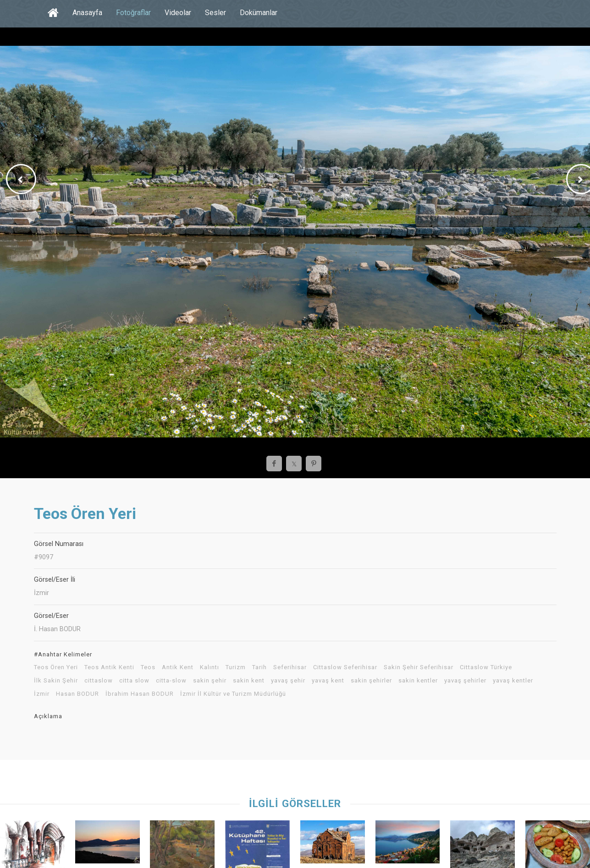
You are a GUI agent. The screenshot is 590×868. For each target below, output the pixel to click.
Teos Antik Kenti (109, 667)
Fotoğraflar (133, 13)
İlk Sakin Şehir (56, 681)
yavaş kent (328, 681)
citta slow (134, 681)
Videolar (178, 13)
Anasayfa (87, 13)
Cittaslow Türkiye (486, 667)
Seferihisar (290, 667)
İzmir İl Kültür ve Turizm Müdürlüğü (233, 694)
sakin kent (249, 681)
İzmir (42, 694)
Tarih (259, 667)
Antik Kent (178, 667)
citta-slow (171, 681)
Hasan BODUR (77, 694)
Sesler (215, 13)
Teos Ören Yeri (56, 667)
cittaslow (99, 681)
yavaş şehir (288, 681)
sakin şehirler (371, 681)
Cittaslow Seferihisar (345, 667)
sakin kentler (418, 681)
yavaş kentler (513, 681)
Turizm (236, 667)
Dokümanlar (259, 13)
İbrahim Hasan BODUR (140, 694)
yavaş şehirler (465, 681)
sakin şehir (210, 681)
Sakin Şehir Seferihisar (419, 667)
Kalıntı (210, 667)
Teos (148, 667)
